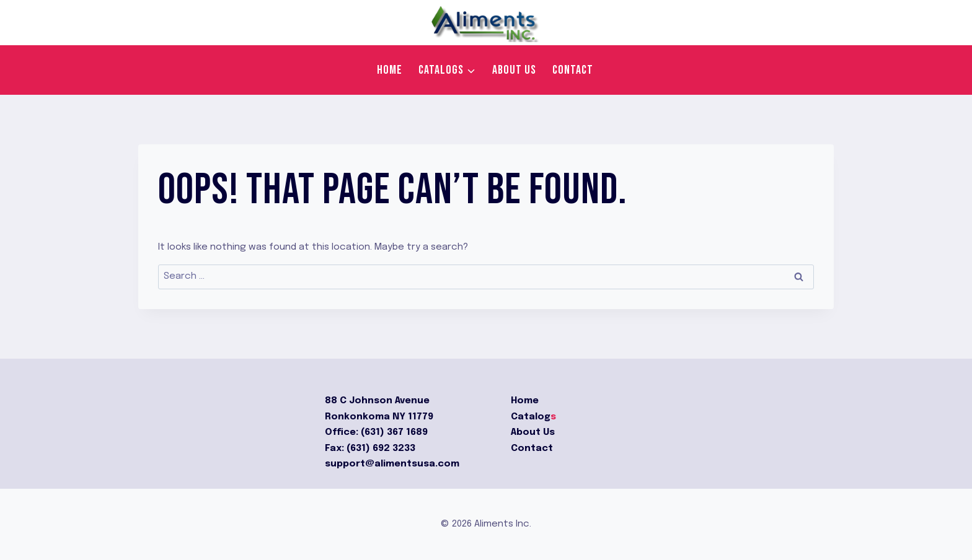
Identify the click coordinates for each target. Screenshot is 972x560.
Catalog (531, 417)
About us (514, 70)
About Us (533, 432)
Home (390, 70)
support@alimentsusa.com (392, 464)
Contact (573, 70)
